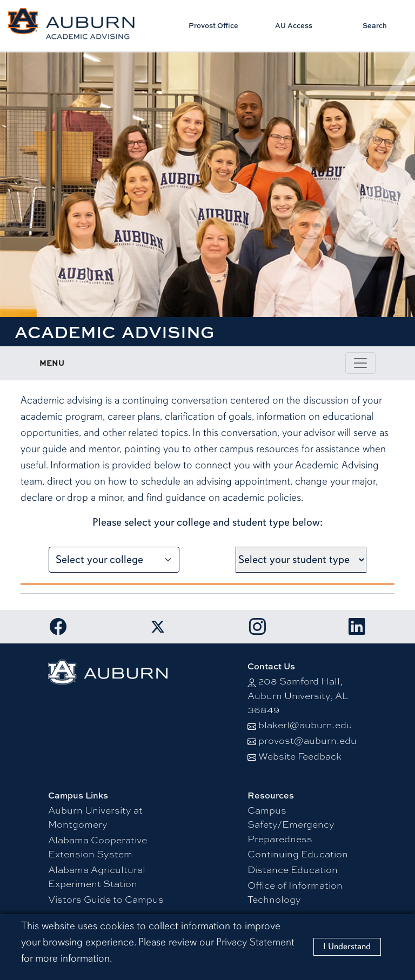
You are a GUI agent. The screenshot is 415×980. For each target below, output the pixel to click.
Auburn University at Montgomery (95, 817)
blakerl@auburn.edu (305, 724)
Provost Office (213, 25)
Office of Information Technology (295, 892)
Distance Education (293, 869)
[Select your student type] (301, 560)
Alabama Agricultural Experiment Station (97, 876)
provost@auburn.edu (307, 740)
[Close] (347, 947)
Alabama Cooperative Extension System (98, 846)
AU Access (294, 25)
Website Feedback (300, 756)
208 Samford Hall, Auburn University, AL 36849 (298, 695)
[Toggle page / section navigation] (360, 363)
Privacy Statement (255, 942)
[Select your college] (114, 560)
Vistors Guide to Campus (106, 899)
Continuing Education (298, 853)
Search (375, 25)
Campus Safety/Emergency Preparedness (291, 824)
